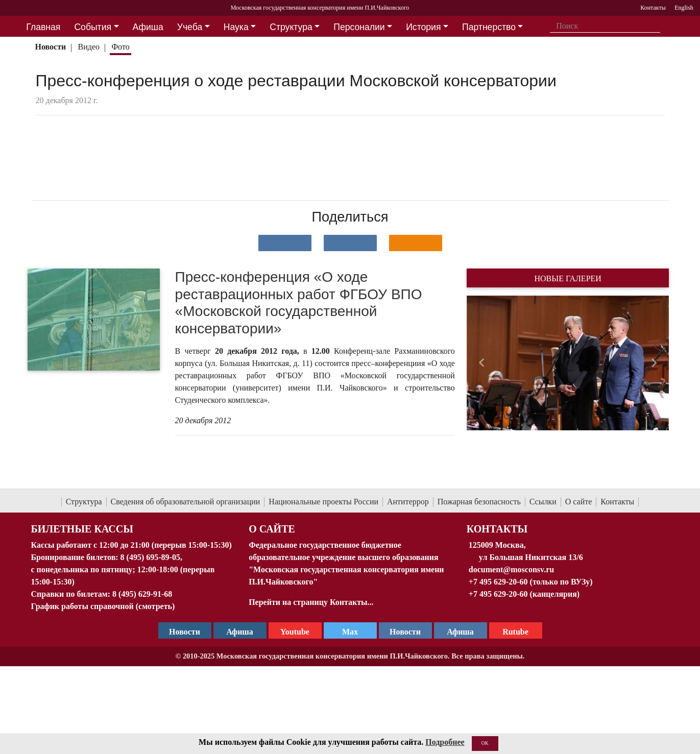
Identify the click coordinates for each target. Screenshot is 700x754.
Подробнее (445, 742)
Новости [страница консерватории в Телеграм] (185, 632)
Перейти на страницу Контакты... (311, 602)
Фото (120, 47)
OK (485, 743)
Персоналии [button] (359, 27)
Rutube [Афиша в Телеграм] (515, 632)
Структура (84, 502)
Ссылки (543, 502)
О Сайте (272, 529)
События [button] (93, 27)
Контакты (617, 502)
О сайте (579, 502)
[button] (482, 363)
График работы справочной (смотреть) (103, 606)
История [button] (423, 27)
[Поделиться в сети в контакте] (285, 243)
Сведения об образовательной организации (186, 502)
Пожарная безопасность (479, 502)
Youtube (295, 632)
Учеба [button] (190, 27)
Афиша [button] (148, 27)
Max (350, 632)
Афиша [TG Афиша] (240, 632)
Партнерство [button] (489, 27)
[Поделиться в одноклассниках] (416, 243)
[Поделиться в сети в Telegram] (350, 243)
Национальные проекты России (323, 502)
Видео (89, 47)
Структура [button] (291, 27)
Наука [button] (236, 27)
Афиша (460, 632)
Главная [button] (43, 27)
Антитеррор (408, 502)
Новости (50, 47)
